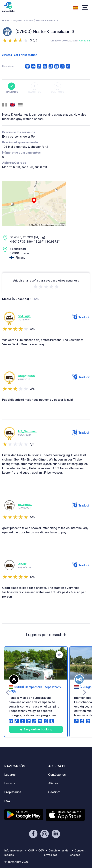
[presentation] (7, 692)
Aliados (53, 783)
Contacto (58, 88)
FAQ (7, 801)
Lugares (18, 20)
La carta (10, 783)
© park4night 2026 (16, 862)
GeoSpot (54, 792)
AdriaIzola (84, 41)
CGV (41, 850)
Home (5, 20)
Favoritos (35, 88)
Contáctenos (57, 775)
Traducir (81, 317)
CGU (31, 850)
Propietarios (13, 792)
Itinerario (11, 88)
